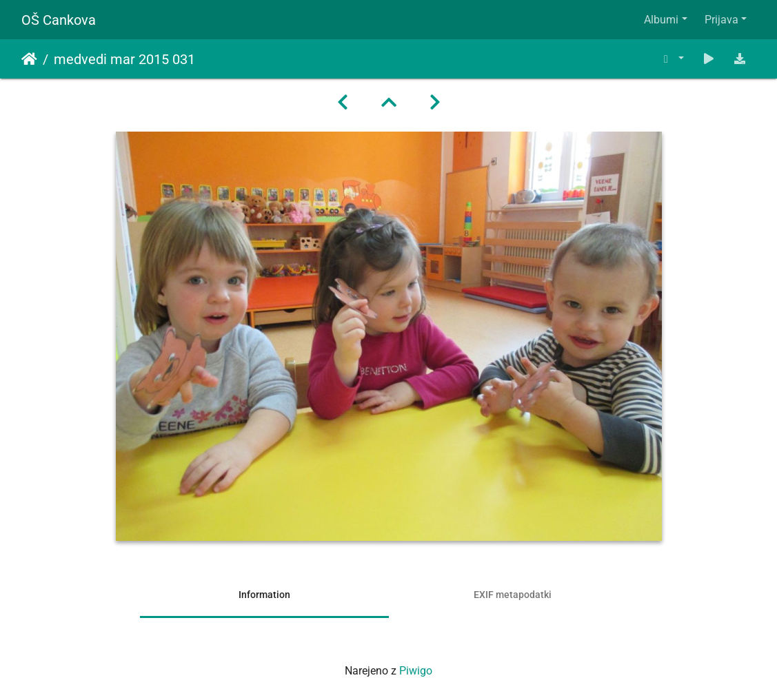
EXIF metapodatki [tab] (513, 595)
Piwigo (416, 671)
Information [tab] (264, 595)
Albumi (661, 20)
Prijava (721, 20)
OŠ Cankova (59, 20)
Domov (29, 59)
